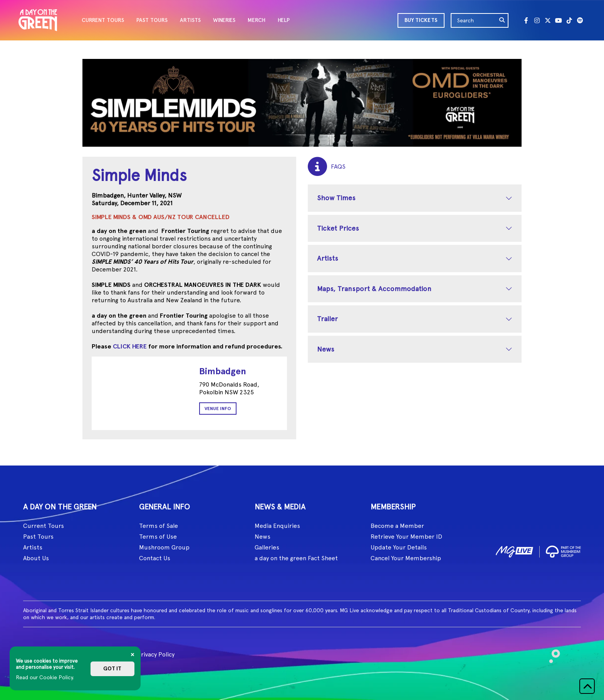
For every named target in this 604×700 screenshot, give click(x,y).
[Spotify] (580, 20)
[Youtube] (559, 20)
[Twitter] (548, 20)
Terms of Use (158, 537)
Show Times (336, 198)
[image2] (563, 550)
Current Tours (44, 526)
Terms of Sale (159, 526)
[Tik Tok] (569, 20)
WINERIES (224, 20)
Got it (112, 669)
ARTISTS (190, 20)
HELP (284, 20)
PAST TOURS (152, 20)
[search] (502, 20)
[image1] (514, 550)
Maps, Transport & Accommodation (374, 289)
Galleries (267, 547)
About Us (36, 558)
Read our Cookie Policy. (45, 677)
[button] (587, 686)
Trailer (327, 319)
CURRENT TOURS (103, 20)
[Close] (133, 655)
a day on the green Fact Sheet (296, 558)
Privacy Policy (156, 654)
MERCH (257, 20)
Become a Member (397, 526)
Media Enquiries (277, 526)
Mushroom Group (164, 547)
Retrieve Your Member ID (406, 537)
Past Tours (38, 537)
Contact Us (155, 558)
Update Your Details (399, 547)
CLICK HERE (130, 346)
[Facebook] (526, 20)
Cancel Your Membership (406, 558)
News (326, 349)
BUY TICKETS (421, 20)
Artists (328, 258)
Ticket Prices (338, 228)
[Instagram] (537, 20)
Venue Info (218, 409)
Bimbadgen (223, 371)
